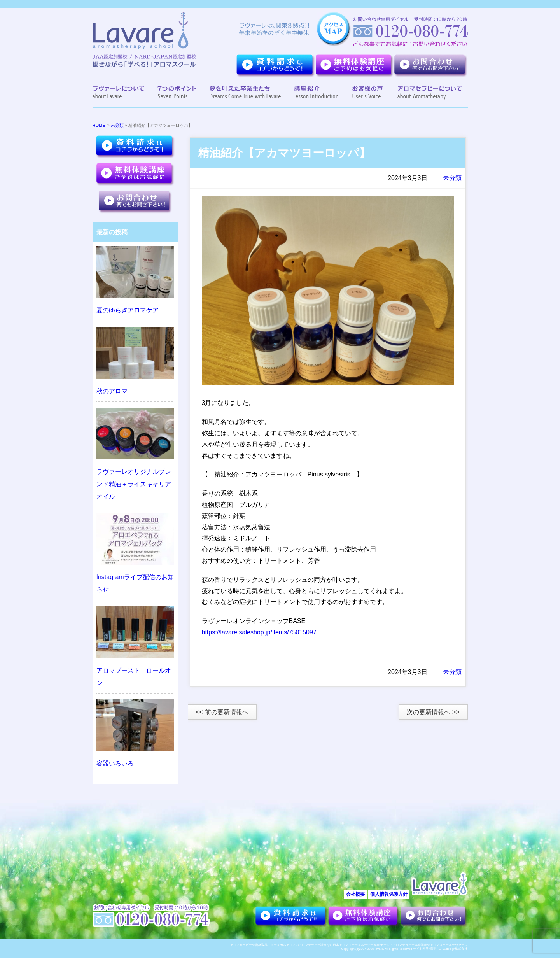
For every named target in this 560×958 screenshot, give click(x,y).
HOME (99, 125)
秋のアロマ (112, 391)
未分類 (117, 125)
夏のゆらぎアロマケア (128, 310)
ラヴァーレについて (122, 93)
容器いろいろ (115, 763)
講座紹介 (317, 93)
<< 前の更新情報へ (222, 712)
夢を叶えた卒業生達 (245, 93)
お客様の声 (369, 93)
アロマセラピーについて (426, 93)
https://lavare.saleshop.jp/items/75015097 (259, 632)
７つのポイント (177, 93)
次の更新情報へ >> (433, 712)
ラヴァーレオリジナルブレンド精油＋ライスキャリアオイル (134, 484)
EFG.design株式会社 (453, 949)
